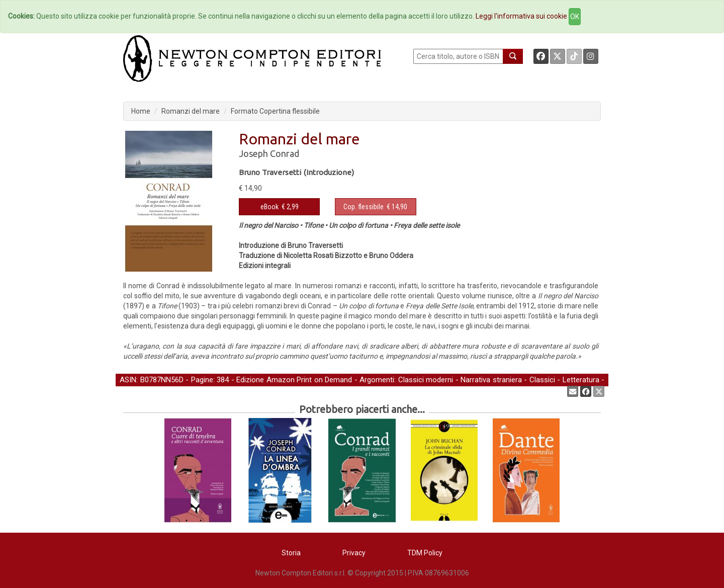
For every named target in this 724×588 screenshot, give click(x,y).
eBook (269, 207)
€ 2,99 (280, 207)
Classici (542, 380)
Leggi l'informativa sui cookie (521, 16)
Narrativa (134, 391)
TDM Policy (425, 553)
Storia (291, 553)
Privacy (354, 553)
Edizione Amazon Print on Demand (294, 380)
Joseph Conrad (269, 153)
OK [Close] (575, 17)
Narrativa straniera (491, 380)
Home (141, 111)
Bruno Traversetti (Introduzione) (296, 172)
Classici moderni (426, 380)
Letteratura (581, 380)
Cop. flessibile (364, 207)
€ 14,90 (375, 207)
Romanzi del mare (191, 111)
